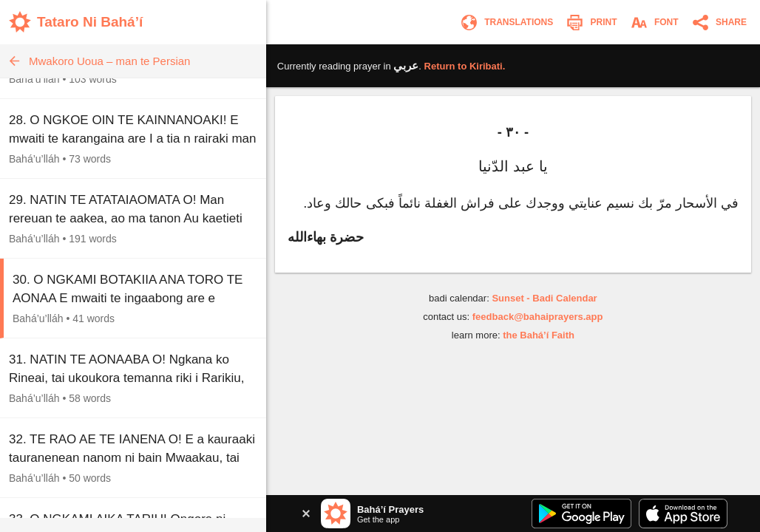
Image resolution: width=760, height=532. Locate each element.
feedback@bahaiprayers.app (538, 317)
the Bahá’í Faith (539, 335)
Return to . (465, 66)
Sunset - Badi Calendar (544, 298)
